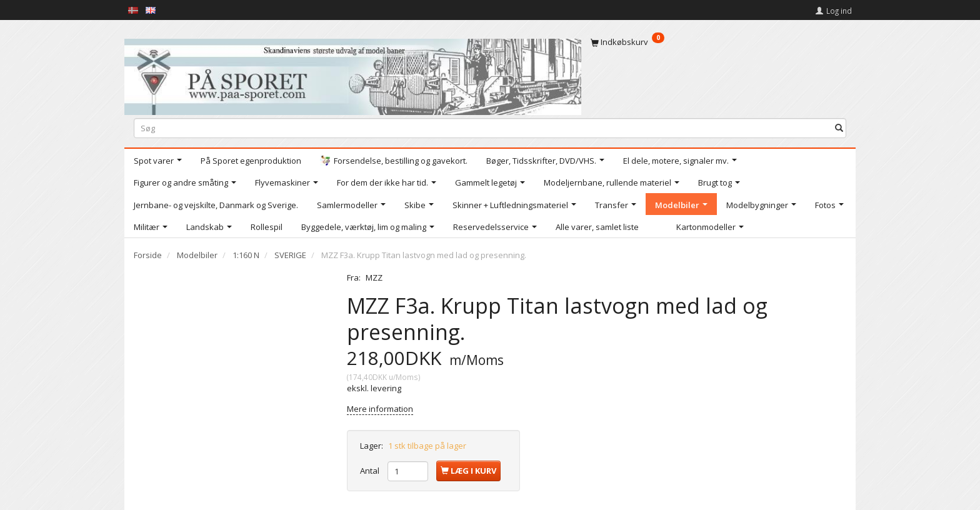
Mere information (380, 409)
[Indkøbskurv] (718, 42)
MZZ (374, 277)
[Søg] (839, 128)
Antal (371, 471)
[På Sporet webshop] (353, 74)
